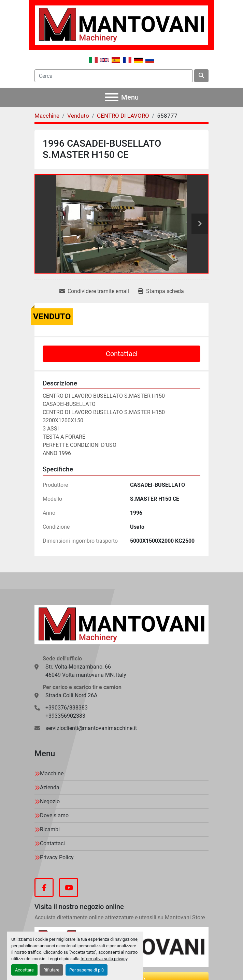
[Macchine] (47, 116)
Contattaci (122, 354)
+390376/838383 (67, 708)
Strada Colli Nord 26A (71, 695)
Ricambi (50, 829)
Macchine (52, 773)
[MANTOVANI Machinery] (121, 624)
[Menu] (112, 97)
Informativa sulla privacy (104, 959)
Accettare (24, 970)
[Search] (114, 76)
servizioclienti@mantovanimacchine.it (91, 728)
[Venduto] (78, 116)
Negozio (50, 801)
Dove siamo (54, 815)
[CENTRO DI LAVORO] (123, 116)
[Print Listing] (161, 291)
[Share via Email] (94, 291)
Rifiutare (51, 970)
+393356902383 (65, 716)
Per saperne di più (87, 970)
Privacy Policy (57, 857)
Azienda (50, 787)
